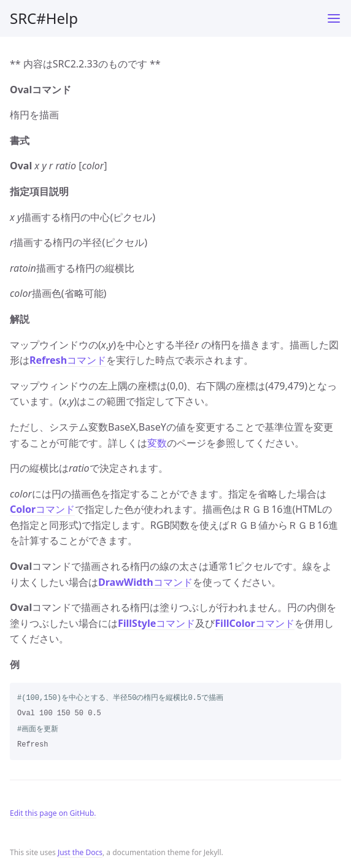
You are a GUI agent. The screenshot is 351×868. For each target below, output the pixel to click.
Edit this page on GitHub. (53, 813)
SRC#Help (44, 18)
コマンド (68, 360)
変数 (157, 443)
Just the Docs (80, 852)
